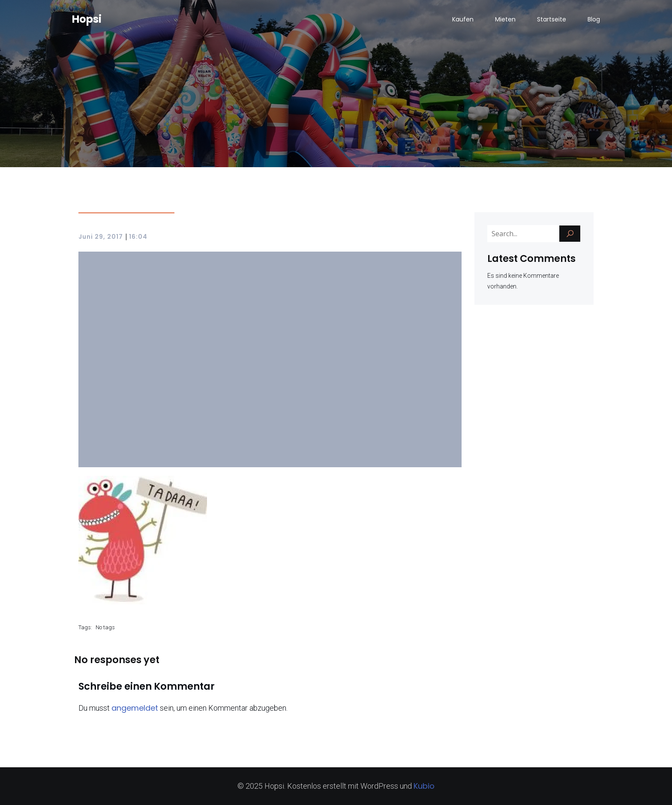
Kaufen (463, 19)
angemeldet (135, 708)
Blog (594, 19)
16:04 (138, 237)
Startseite (552, 19)
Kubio (424, 786)
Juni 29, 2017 (101, 237)
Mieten (505, 19)
